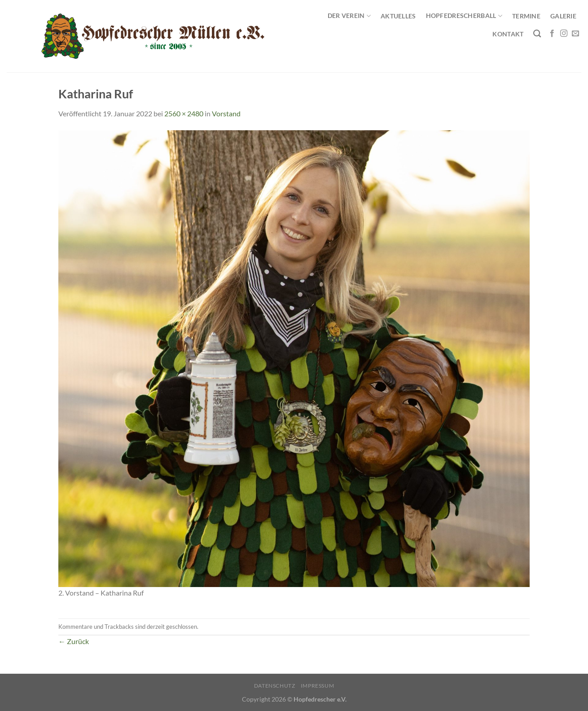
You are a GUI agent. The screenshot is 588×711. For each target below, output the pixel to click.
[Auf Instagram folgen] (564, 34)
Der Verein (349, 16)
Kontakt (508, 34)
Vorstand (226, 113)
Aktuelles (398, 16)
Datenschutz (275, 686)
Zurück (74, 641)
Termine (526, 16)
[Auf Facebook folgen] (552, 34)
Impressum (318, 686)
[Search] (537, 34)
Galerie (563, 16)
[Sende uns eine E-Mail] (575, 34)
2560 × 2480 (184, 113)
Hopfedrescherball (464, 16)
